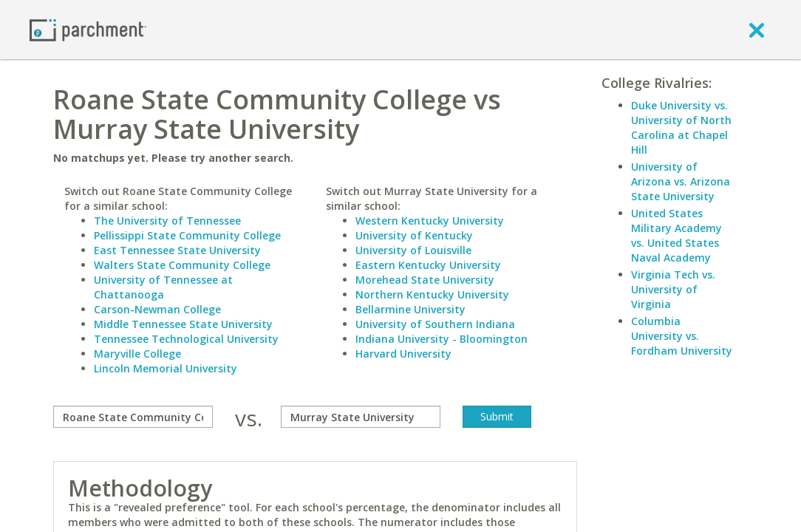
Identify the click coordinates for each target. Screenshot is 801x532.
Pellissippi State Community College (187, 235)
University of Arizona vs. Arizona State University (681, 181)
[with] (361, 417)
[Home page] (88, 29)
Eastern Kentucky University (428, 265)
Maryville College (137, 354)
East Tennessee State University (177, 250)
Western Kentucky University (430, 221)
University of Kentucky (414, 235)
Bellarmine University (410, 309)
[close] (757, 30)
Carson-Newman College (157, 309)
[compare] (133, 417)
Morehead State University (425, 280)
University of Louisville (413, 250)
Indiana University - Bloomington (442, 339)
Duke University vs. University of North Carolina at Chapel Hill (681, 127)
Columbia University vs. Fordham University (682, 336)
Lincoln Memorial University (166, 368)
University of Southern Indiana (435, 324)
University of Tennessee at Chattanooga (163, 287)
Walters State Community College (182, 265)
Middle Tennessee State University (183, 324)
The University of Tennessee (167, 221)
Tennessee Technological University (186, 339)
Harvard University (403, 354)
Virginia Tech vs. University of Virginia (673, 289)
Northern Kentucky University (432, 294)
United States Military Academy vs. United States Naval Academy (676, 235)
